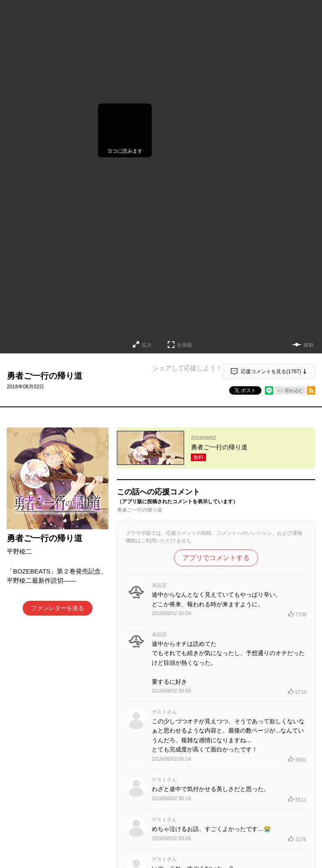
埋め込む (294, 390)
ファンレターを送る (58, 608)
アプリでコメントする (216, 558)
